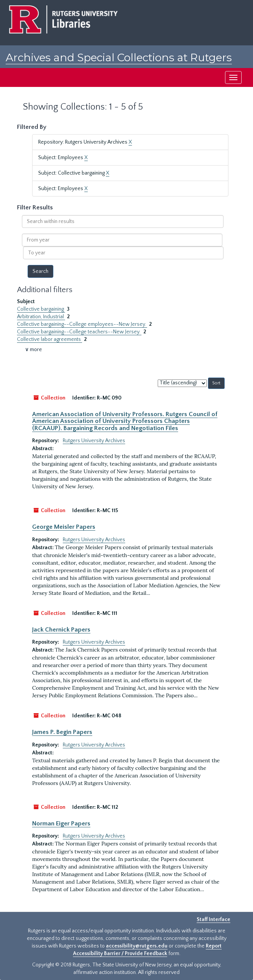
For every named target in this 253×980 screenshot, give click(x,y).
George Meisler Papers (64, 527)
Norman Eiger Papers (61, 824)
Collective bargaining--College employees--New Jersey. (82, 324)
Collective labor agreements (50, 339)
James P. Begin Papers (62, 732)
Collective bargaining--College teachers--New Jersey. (79, 332)
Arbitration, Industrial (41, 317)
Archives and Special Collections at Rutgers (119, 57)
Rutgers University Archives (94, 441)
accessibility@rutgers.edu (137, 946)
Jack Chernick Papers (61, 630)
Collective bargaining (41, 309)
